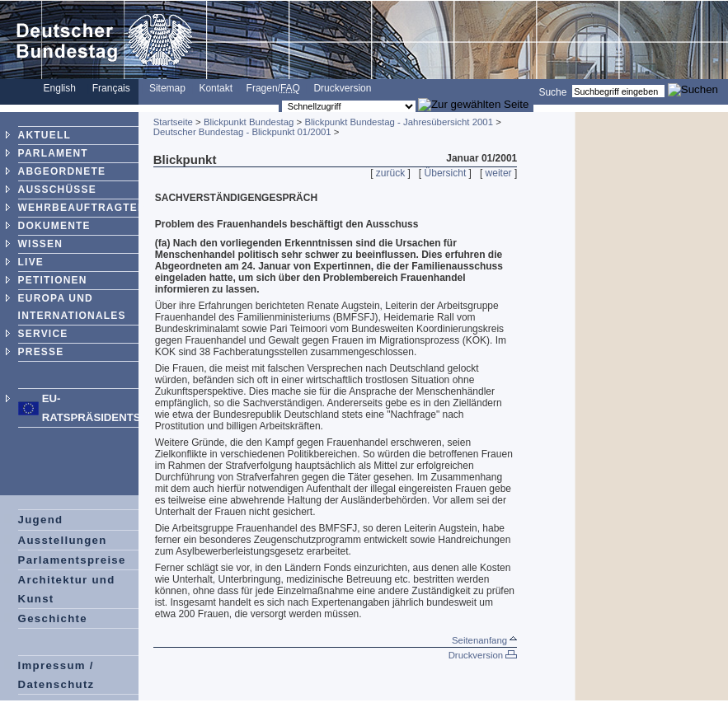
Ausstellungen (63, 540)
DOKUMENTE (54, 226)
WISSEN (41, 244)
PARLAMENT (53, 153)
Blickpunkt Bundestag (249, 122)
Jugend (41, 520)
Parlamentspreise (72, 560)
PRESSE (41, 352)
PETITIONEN (53, 280)
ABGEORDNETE (62, 171)
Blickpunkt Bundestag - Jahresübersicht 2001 (399, 122)
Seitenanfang (484, 640)
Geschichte (53, 618)
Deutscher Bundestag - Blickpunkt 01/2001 (242, 132)
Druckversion (342, 88)
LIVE (31, 262)
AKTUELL (45, 135)
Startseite (173, 122)
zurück (390, 173)
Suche (552, 91)
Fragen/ (273, 88)
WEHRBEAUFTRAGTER (82, 208)
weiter (499, 173)
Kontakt (216, 88)
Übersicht (446, 173)
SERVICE (43, 334)
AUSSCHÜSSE (57, 190)
